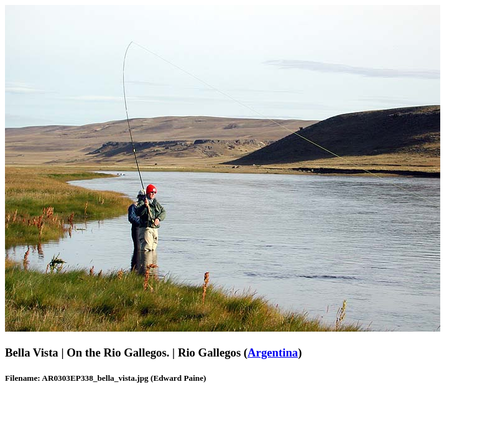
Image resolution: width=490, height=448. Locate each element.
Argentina (273, 352)
